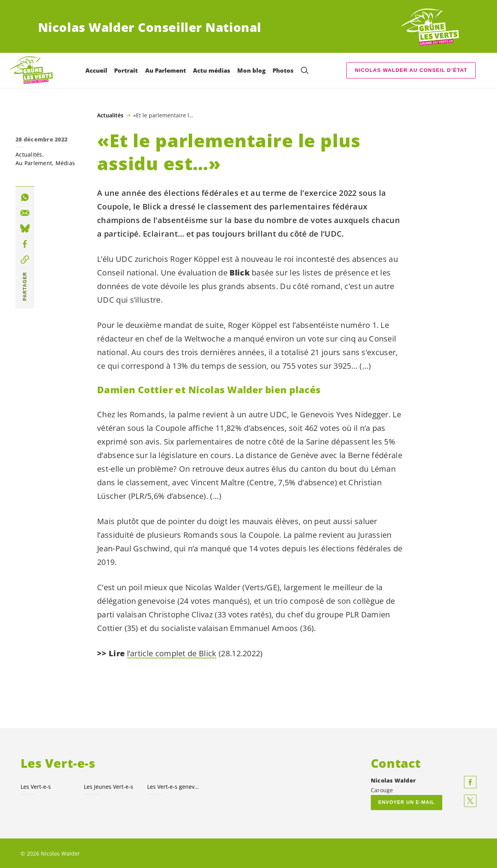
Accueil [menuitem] (96, 70)
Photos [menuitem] (283, 70)
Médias (65, 163)
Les (36, 786)
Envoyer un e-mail (406, 802)
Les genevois (174, 786)
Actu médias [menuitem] (212, 70)
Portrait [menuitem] (126, 70)
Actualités (110, 115)
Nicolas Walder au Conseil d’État (411, 70)
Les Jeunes (109, 786)
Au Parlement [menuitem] (166, 70)
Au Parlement (34, 163)
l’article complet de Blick (172, 653)
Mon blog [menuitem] (251, 70)
